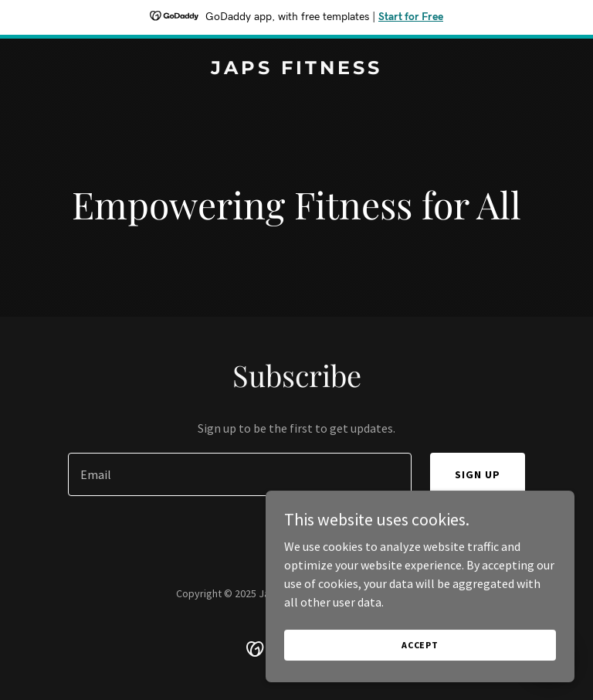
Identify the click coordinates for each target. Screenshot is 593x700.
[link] (296, 70)
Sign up (478, 474)
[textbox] (240, 474)
